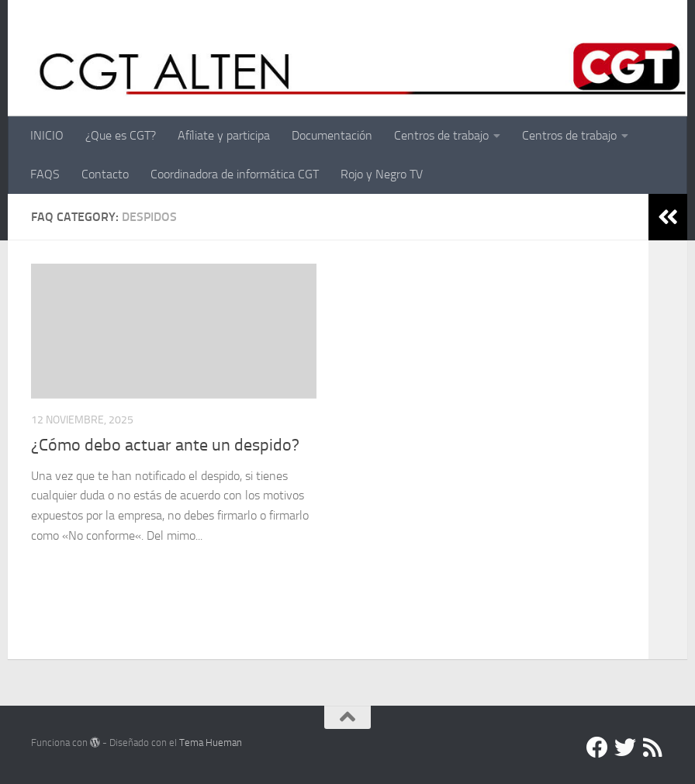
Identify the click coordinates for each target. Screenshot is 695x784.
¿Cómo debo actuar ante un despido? (165, 445)
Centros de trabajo (441, 135)
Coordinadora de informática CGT (235, 174)
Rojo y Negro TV (382, 174)
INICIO (47, 135)
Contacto (105, 174)
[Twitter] (625, 748)
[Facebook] (597, 748)
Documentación (332, 135)
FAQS (45, 174)
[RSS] (653, 748)
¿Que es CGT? (121, 135)
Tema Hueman (211, 743)
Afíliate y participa (224, 135)
